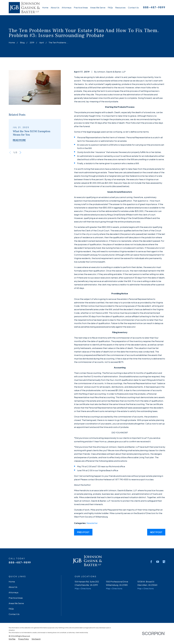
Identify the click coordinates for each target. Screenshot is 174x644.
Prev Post (83, 532)
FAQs (11, 609)
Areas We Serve (16, 603)
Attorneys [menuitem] (67, 8)
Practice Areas (16, 598)
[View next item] (20, 152)
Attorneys (14, 592)
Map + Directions (83, 588)
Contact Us (14, 614)
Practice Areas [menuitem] (81, 8)
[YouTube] (158, 562)
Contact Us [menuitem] (133, 8)
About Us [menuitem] (55, 8)
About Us (13, 587)
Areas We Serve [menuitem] (98, 8)
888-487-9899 (154, 7)
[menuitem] (12, 639)
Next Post (156, 532)
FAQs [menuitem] (110, 8)
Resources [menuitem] (120, 8)
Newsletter (92, 523)
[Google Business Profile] (164, 562)
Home (12, 582)
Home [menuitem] (45, 8)
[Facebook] (151, 562)
